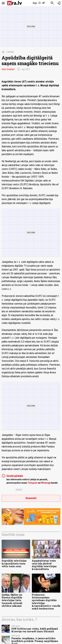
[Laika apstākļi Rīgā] (39, 3)
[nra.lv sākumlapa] (15, 3)
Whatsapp (46, 483)
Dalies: (19, 490)
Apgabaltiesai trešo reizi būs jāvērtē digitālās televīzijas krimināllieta (44, 565)
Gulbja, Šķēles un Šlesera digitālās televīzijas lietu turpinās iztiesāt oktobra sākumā (12, 600)
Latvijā (10, 52)
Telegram (33, 483)
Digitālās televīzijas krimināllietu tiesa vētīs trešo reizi (14, 563)
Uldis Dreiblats (8, 69)
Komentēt (31, 498)
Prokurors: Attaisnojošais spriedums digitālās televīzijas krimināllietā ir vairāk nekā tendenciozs (46, 602)
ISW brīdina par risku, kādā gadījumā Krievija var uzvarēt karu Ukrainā (35, 630)
